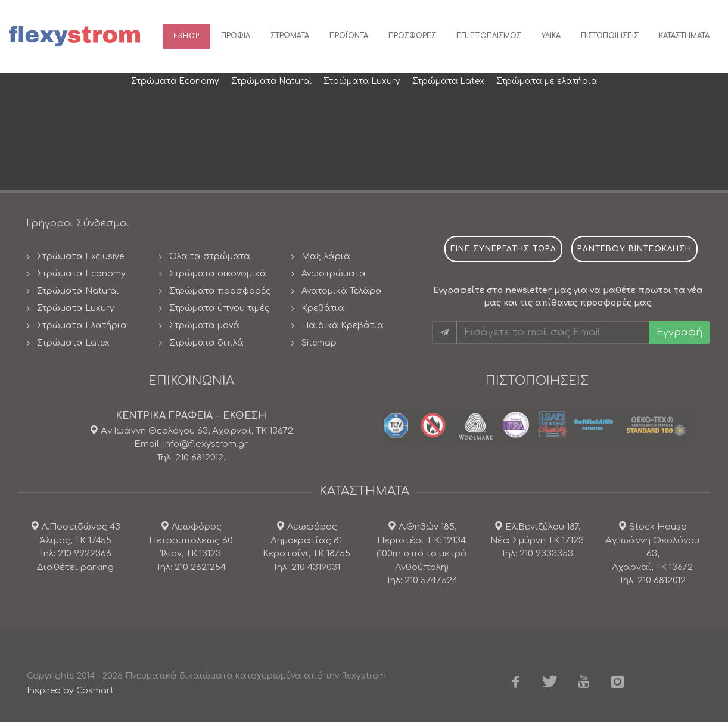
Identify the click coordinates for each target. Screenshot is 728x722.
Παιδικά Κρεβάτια (343, 326)
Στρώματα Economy (81, 274)
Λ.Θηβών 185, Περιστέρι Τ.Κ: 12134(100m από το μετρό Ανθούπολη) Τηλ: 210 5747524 (421, 554)
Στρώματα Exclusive (80, 256)
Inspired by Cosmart (70, 691)
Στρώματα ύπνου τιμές (219, 308)
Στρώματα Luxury (76, 308)
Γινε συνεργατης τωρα (503, 249)
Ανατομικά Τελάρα (342, 291)
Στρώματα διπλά (206, 343)
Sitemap (319, 343)
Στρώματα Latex (73, 343)
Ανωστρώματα (334, 274)
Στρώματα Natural (78, 291)
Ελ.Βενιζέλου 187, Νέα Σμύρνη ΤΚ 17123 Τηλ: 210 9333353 (537, 540)
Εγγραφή (679, 332)
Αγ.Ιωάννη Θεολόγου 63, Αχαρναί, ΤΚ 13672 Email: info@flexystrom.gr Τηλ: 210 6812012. (196, 444)
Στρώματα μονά (204, 326)
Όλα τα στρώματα (210, 256)
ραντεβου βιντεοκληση (634, 249)
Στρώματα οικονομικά (218, 274)
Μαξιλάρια (326, 256)
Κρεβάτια (323, 308)
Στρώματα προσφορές (220, 291)
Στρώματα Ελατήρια (82, 326)
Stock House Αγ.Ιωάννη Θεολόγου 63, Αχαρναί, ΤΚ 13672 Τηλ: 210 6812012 (652, 554)
